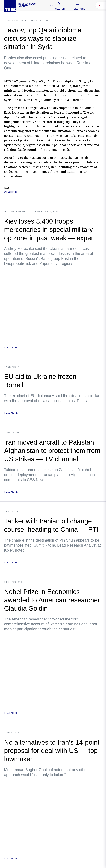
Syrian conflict (10, 192)
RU (51, 5)
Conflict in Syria (15, 20)
